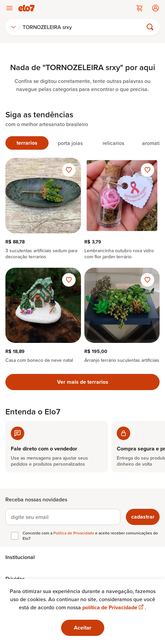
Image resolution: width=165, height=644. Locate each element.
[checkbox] (15, 536)
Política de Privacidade (74, 533)
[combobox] (13, 27)
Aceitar (83, 628)
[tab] (27, 143)
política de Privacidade (114, 607)
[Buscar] (84, 27)
